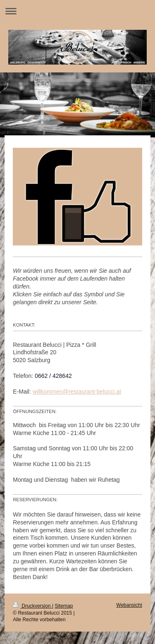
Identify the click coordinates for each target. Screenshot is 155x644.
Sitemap (64, 606)
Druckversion (32, 606)
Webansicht (129, 605)
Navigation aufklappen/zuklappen (77, 11)
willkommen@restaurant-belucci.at (77, 392)
